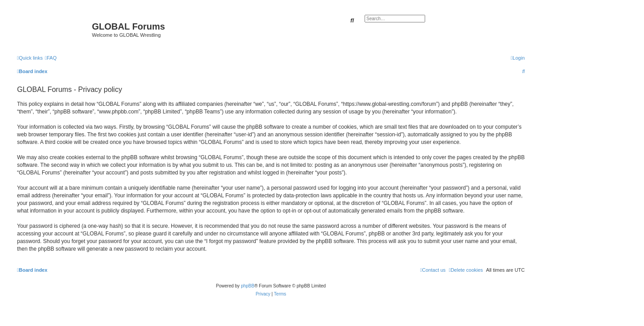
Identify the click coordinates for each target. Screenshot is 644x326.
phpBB (248, 286)
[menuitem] (51, 58)
